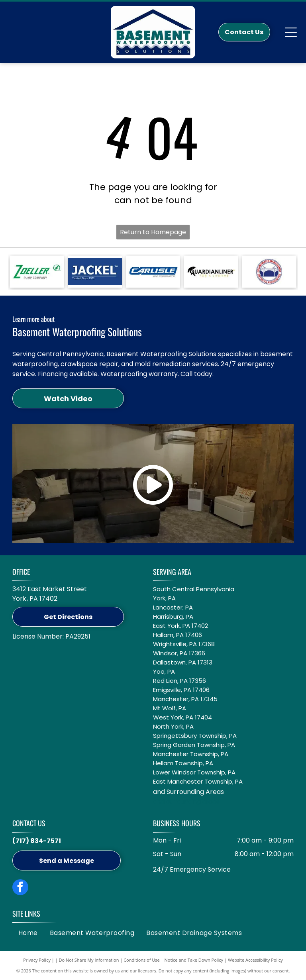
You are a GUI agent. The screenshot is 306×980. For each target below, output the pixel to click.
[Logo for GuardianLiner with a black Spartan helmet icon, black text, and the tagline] (211, 272)
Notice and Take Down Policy (194, 960)
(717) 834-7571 (37, 841)
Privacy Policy (37, 960)
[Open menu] (291, 32)
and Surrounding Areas (188, 792)
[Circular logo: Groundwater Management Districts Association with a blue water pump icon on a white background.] (269, 272)
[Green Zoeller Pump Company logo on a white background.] (37, 272)
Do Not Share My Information (89, 960)
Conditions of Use (142, 960)
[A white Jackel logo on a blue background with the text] (95, 272)
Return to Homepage (153, 232)
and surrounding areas (186, 801)
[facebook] (20, 888)
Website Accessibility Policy (255, 960)
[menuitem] (28, 933)
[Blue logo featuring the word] (153, 272)
